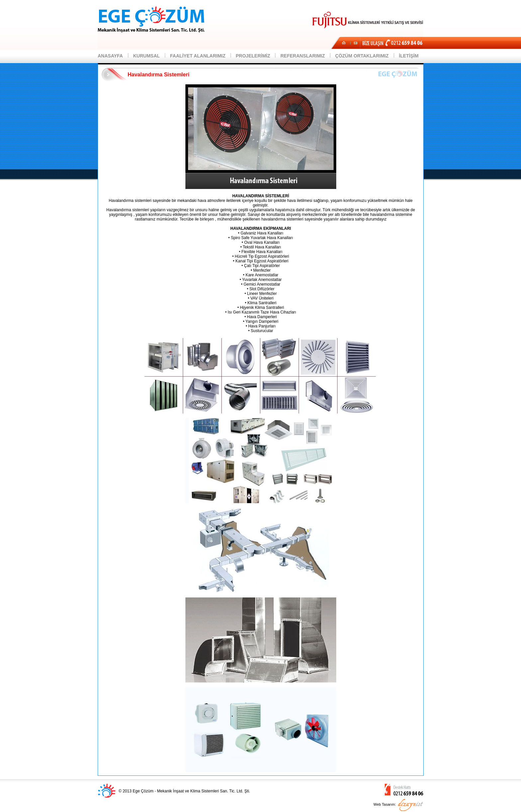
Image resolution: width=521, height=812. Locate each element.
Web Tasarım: (385, 804)
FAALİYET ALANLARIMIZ (198, 56)
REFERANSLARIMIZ (303, 56)
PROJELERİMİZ (253, 56)
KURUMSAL (147, 56)
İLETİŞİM (409, 56)
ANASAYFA (110, 56)
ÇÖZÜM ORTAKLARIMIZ (362, 56)
